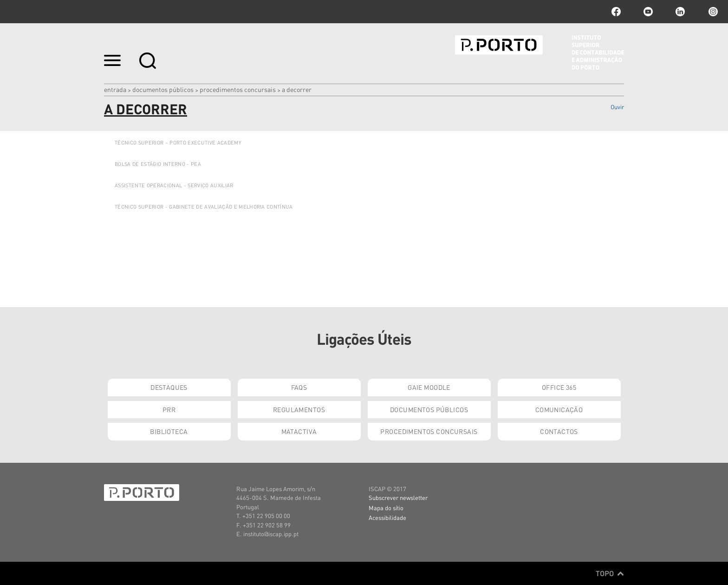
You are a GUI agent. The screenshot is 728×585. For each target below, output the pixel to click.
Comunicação (559, 409)
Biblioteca (169, 431)
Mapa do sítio (386, 508)
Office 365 (559, 387)
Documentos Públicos (163, 89)
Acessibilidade (387, 517)
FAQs (299, 387)
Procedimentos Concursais (238, 89)
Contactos (559, 431)
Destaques (169, 387)
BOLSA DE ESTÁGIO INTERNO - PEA (158, 164)
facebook (616, 12)
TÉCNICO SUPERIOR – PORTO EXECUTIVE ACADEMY (178, 143)
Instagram (712, 12)
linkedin (680, 12)
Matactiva (299, 431)
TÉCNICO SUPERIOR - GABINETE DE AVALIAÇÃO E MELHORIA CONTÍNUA (204, 207)
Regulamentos (299, 409)
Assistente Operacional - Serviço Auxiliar (174, 185)
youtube (648, 12)
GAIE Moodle (429, 387)
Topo (610, 573)
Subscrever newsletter (398, 497)
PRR (169, 409)
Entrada (115, 89)
